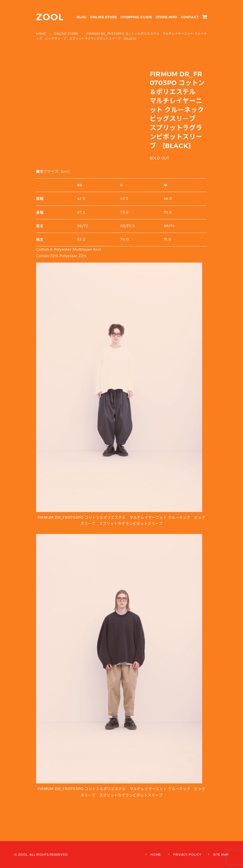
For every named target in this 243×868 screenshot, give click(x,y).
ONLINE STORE (104, 17)
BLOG (82, 17)
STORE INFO (167, 17)
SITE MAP (221, 854)
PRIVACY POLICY (187, 854)
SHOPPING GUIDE (136, 17)
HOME (156, 854)
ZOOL (50, 17)
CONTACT (190, 17)
